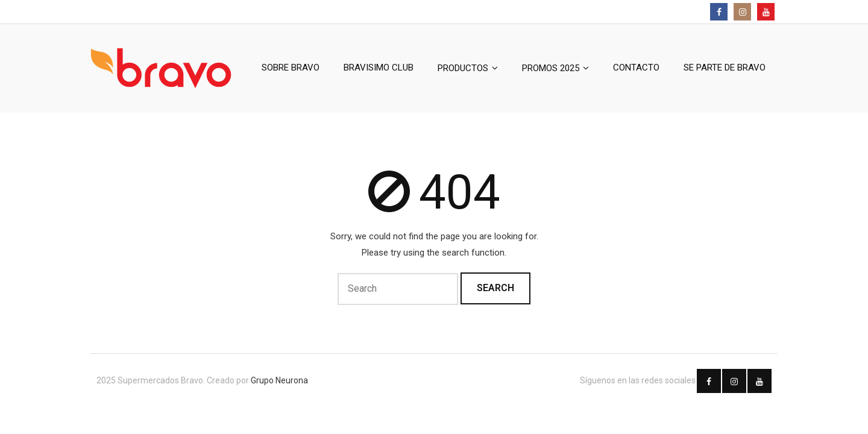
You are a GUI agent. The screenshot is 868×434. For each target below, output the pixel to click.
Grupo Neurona (279, 380)
